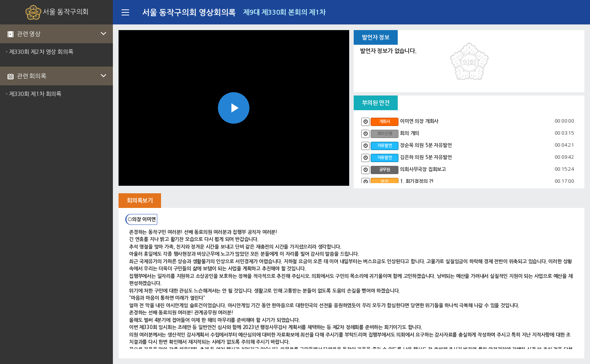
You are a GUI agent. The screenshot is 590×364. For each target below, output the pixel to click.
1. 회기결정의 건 (417, 181)
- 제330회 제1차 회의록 (33, 94)
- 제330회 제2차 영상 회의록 (39, 52)
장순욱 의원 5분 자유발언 (426, 145)
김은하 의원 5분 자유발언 (426, 157)
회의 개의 (410, 133)
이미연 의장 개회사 (419, 121)
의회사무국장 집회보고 (423, 169)
